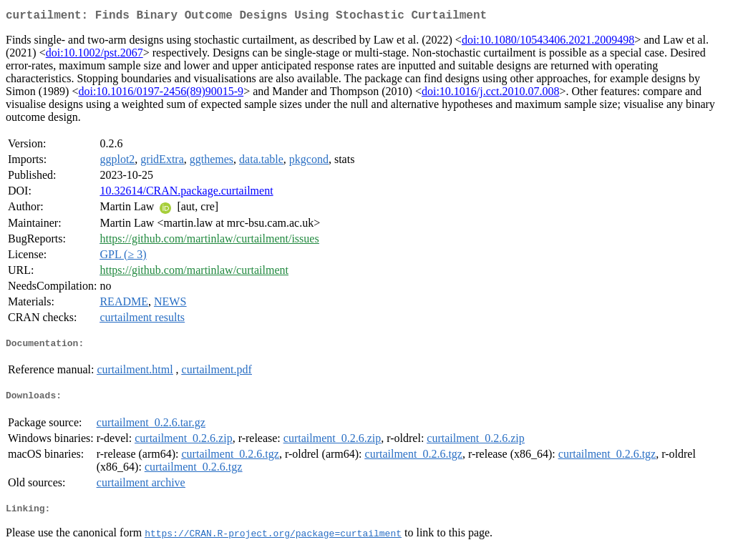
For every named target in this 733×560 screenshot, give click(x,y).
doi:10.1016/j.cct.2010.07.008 (490, 94)
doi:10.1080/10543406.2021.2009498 (548, 43)
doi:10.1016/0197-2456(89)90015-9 (161, 94)
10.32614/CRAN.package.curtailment (186, 193)
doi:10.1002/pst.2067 (94, 55)
